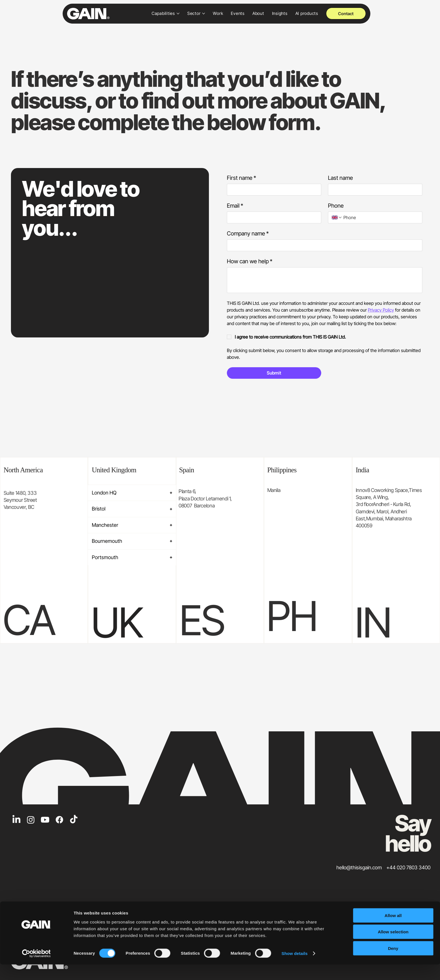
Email (235, 206)
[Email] (272, 217)
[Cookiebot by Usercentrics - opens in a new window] (36, 969)
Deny (393, 964)
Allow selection (393, 947)
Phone (336, 206)
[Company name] (323, 245)
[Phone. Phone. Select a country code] (337, 217)
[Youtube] (45, 820)
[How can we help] (325, 280)
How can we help (250, 261)
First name (241, 178)
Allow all (393, 931)
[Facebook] (59, 820)
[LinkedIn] (16, 820)
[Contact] (346, 13)
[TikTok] (74, 820)
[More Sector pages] (204, 13)
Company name (248, 234)
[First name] (272, 190)
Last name (340, 178)
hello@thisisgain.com (359, 867)
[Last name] (373, 190)
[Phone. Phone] (380, 217)
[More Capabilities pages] (178, 13)
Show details (295, 969)
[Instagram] (31, 820)
